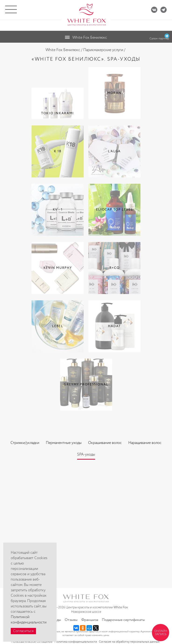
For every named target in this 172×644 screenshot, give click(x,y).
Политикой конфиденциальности (29, 620)
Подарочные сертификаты (123, 620)
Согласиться (23, 631)
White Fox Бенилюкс (63, 50)
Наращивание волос (145, 443)
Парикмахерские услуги (103, 50)
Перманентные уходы (64, 443)
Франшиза (90, 620)
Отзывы (71, 620)
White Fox (121, 607)
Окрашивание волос (105, 443)
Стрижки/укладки (25, 443)
